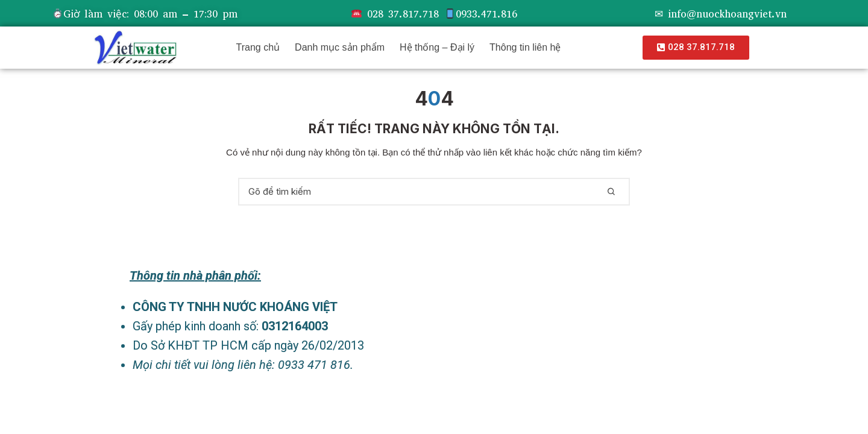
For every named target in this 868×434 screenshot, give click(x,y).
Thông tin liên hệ (525, 47)
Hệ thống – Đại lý (437, 47)
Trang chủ (258, 47)
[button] (696, 48)
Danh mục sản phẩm (340, 47)
